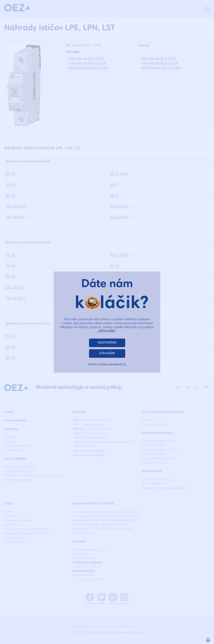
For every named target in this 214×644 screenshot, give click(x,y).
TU (124, 365)
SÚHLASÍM (107, 353)
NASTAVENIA (107, 343)
